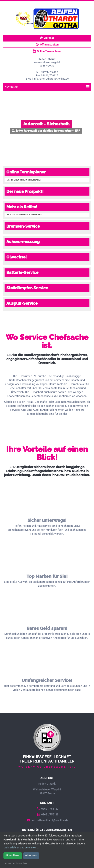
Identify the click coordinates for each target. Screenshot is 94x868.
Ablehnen (31, 855)
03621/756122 (47, 809)
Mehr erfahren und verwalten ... (21, 848)
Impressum (9, 863)
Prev (5, 126)
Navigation (47, 87)
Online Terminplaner (47, 51)
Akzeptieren (13, 855)
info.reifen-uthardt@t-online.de (47, 820)
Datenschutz (21, 863)
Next (89, 126)
